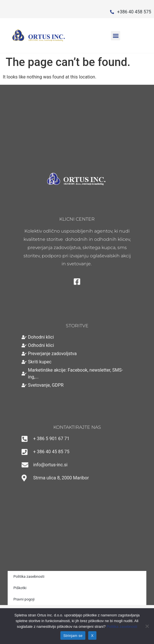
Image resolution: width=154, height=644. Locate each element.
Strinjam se (73, 636)
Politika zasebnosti (29, 576)
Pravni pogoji (24, 599)
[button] (116, 36)
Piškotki (20, 588)
